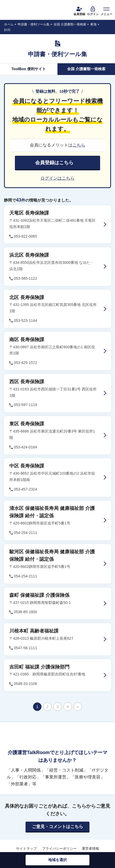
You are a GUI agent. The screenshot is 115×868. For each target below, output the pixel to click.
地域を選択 (57, 860)
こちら (79, 145)
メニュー (106, 11)
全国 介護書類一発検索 (86, 69)
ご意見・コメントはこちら (57, 827)
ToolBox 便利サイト (29, 69)
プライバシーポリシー (59, 849)
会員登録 (79, 11)
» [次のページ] (78, 707)
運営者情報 (90, 849)
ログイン (93, 11)
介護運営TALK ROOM (24, 11)
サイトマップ (26, 849)
